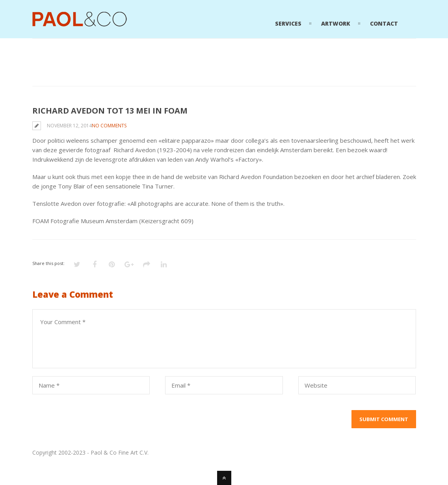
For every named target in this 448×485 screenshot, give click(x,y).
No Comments (109, 126)
